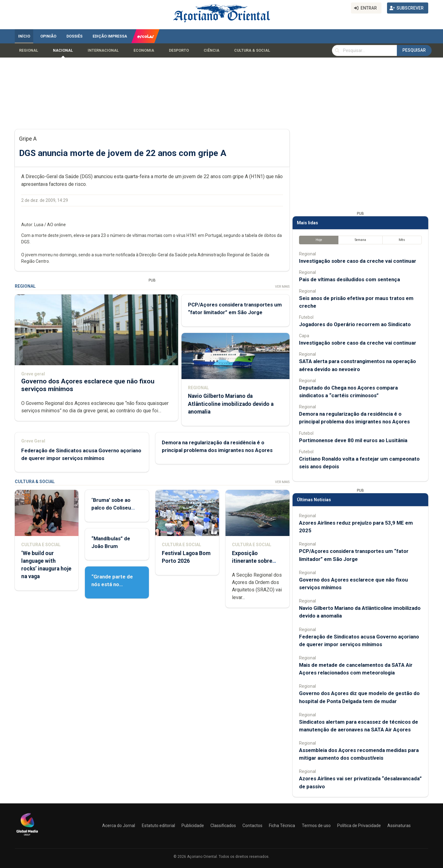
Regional (29, 50)
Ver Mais (282, 287)
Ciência (212, 50)
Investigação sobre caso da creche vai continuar (358, 261)
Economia (144, 50)
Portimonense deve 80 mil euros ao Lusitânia (353, 440)
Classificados (223, 826)
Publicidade (193, 826)
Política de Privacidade (359, 826)
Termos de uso (316, 826)
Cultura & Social (252, 50)
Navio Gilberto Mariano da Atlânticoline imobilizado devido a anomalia (231, 404)
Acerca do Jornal (119, 826)
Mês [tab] (402, 240)
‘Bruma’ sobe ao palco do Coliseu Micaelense (111, 508)
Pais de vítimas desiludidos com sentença (349, 279)
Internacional (103, 50)
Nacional (63, 50)
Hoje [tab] (319, 240)
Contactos (252, 826)
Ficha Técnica (282, 826)
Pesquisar (414, 50)
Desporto (179, 50)
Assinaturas (399, 826)
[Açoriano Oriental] (27, 836)
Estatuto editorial (158, 826)
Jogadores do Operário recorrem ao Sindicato (355, 324)
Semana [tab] (360, 240)
